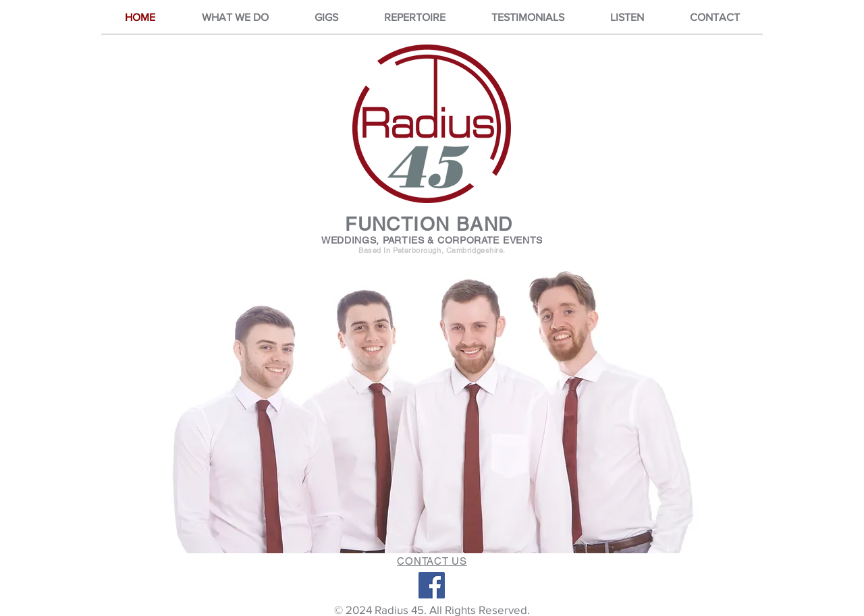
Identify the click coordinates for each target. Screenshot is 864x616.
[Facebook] (432, 585)
